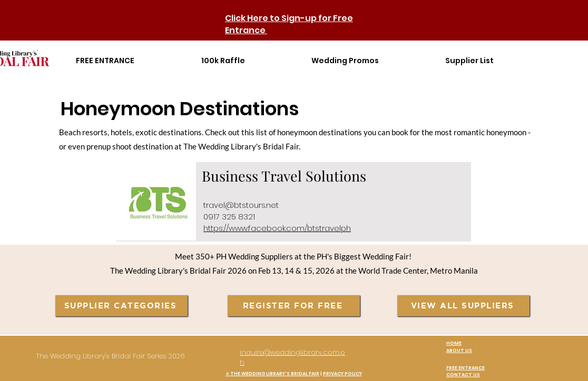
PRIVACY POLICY (342, 374)
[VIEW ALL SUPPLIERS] (463, 306)
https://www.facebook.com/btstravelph (277, 228)
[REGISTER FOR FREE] (294, 306)
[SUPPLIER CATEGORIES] (121, 306)
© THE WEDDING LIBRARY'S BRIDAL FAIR (272, 374)
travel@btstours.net (241, 205)
